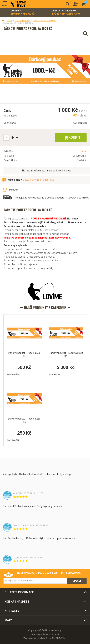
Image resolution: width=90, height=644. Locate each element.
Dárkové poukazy (22, 21)
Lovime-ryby (18, 4)
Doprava (23, 12)
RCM (84, 151)
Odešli (77, 581)
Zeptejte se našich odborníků (38, 180)
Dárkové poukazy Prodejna (45, 21)
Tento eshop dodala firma (37, 638)
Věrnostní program (67, 12)
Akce (9, 21)
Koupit (74, 137)
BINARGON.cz (59, 638)
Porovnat (14, 190)
